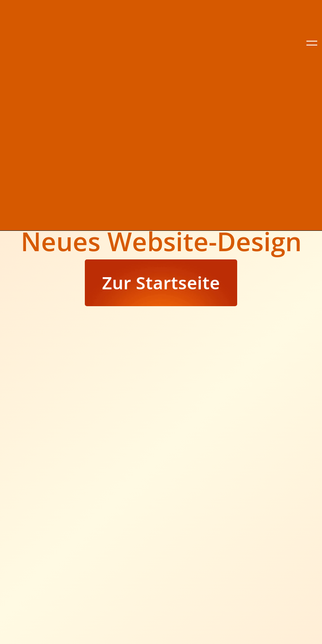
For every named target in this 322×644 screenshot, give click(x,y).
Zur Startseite (161, 283)
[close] (312, 43)
